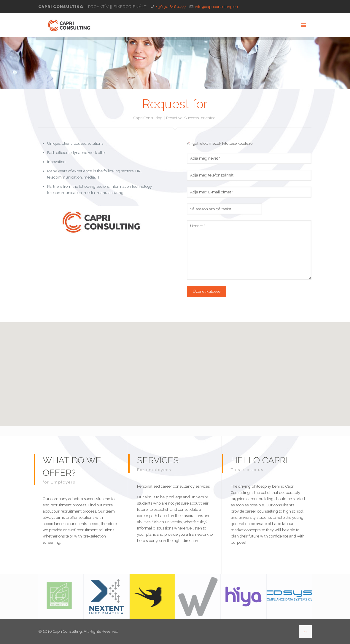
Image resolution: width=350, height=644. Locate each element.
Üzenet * (249, 250)
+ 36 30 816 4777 (171, 7)
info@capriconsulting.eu (216, 7)
